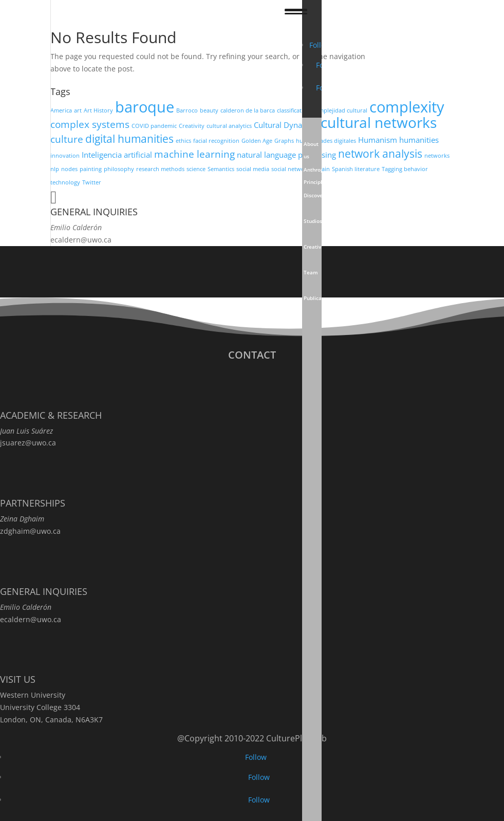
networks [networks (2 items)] (437, 156)
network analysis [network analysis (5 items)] (380, 153)
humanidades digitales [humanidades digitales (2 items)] (326, 141)
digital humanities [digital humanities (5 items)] (129, 138)
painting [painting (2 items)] (91, 169)
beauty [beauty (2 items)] (209, 110)
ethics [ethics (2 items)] (183, 141)
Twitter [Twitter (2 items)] (92, 182)
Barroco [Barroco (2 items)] (187, 110)
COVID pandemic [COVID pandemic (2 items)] (154, 126)
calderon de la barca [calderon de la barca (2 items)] (248, 110)
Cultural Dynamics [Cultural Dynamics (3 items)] (286, 125)
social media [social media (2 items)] (253, 169)
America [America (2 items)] (61, 110)
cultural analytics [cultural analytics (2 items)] (229, 126)
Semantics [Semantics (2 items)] (221, 169)
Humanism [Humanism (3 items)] (378, 140)
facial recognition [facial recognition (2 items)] (216, 141)
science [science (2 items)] (196, 169)
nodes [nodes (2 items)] (69, 169)
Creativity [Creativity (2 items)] (192, 126)
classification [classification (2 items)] (294, 110)
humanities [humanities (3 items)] (419, 140)
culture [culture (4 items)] (67, 139)
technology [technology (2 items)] (65, 182)
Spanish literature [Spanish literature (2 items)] (356, 169)
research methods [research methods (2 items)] (160, 169)
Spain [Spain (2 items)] (322, 169)
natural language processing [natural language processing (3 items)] (286, 155)
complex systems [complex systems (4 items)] (90, 124)
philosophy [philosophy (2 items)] (119, 169)
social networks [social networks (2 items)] (292, 169)
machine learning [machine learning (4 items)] (194, 154)
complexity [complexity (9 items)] (407, 107)
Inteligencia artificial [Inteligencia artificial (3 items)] (117, 155)
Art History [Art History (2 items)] (98, 110)
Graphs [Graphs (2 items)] (284, 141)
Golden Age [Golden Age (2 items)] (257, 141)
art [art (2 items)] (78, 110)
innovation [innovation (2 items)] (65, 156)
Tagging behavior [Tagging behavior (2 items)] (405, 169)
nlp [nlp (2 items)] (55, 169)
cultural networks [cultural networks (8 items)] (379, 123)
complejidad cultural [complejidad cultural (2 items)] (340, 110)
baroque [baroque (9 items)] (145, 107)
